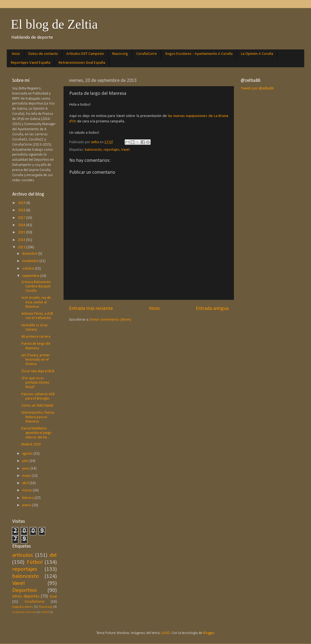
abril (26, 483)
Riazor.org (120, 54)
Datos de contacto (43, 54)
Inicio (16, 54)
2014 (22, 240)
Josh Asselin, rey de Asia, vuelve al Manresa (36, 302)
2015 (22, 232)
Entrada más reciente (91, 309)
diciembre (30, 254)
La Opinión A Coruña (257, 54)
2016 (22, 225)
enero (27, 505)
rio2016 (45, 612)
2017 (22, 218)
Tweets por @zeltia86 (257, 88)
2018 (22, 210)
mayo (27, 476)
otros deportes (26, 596)
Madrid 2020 (31, 445)
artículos (23, 555)
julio (26, 461)
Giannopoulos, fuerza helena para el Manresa (38, 417)
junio (26, 469)
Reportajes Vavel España (31, 63)
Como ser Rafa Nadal (37, 406)
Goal (53, 597)
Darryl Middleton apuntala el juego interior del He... (36, 433)
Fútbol (35, 562)
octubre (29, 269)
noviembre (31, 261)
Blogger (209, 633)
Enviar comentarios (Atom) (110, 320)
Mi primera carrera (36, 337)
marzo (27, 490)
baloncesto (93, 150)
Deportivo (24, 590)
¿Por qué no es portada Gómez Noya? (35, 383)
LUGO (166, 633)
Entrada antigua (212, 309)
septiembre (31, 276)
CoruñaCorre (147, 54)
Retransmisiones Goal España (82, 63)
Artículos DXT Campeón (85, 54)
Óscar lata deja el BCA (38, 371)
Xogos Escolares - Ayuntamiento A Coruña (199, 54)
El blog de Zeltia (54, 24)
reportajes (112, 150)
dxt (53, 555)
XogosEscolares (23, 607)
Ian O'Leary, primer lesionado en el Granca (36, 360)
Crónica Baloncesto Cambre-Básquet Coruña (36, 286)
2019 (22, 203)
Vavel (125, 150)
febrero (28, 498)
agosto (28, 454)
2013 (22, 247)
